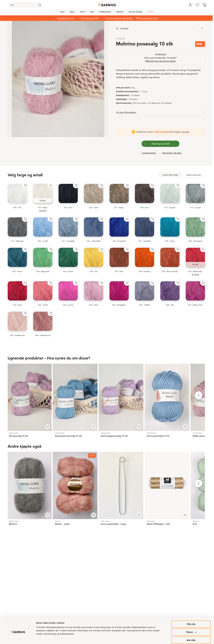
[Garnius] (107, 5)
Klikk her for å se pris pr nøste (160, 61)
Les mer (186, 132)
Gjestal (196, 521)
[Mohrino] (29, 485)
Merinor (58, 521)
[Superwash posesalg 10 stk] (75, 397)
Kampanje (124, 28)
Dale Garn (151, 521)
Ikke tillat (191, 637)
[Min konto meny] (190, 5)
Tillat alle (191, 621)
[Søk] (25, 5)
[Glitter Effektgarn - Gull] (167, 485)
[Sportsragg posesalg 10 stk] (121, 397)
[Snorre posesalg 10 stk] (167, 397)
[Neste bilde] (198, 395)
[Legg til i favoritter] (202, 28)
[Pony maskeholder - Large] (121, 485)
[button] (58, 79)
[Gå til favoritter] (197, 5)
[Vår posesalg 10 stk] (29, 397)
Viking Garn (121, 38)
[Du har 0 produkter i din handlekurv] (205, 5)
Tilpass (191, 629)
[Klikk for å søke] (40, 5)
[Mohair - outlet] (75, 485)
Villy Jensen (106, 521)
